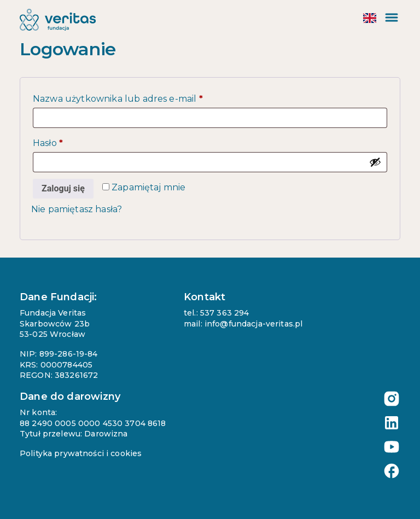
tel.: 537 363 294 (216, 313)
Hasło (73, 141)
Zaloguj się (63, 188)
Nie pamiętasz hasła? (77, 209)
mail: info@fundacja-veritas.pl (243, 324)
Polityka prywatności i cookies (81, 453)
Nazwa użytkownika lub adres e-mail (143, 97)
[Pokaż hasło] (375, 162)
